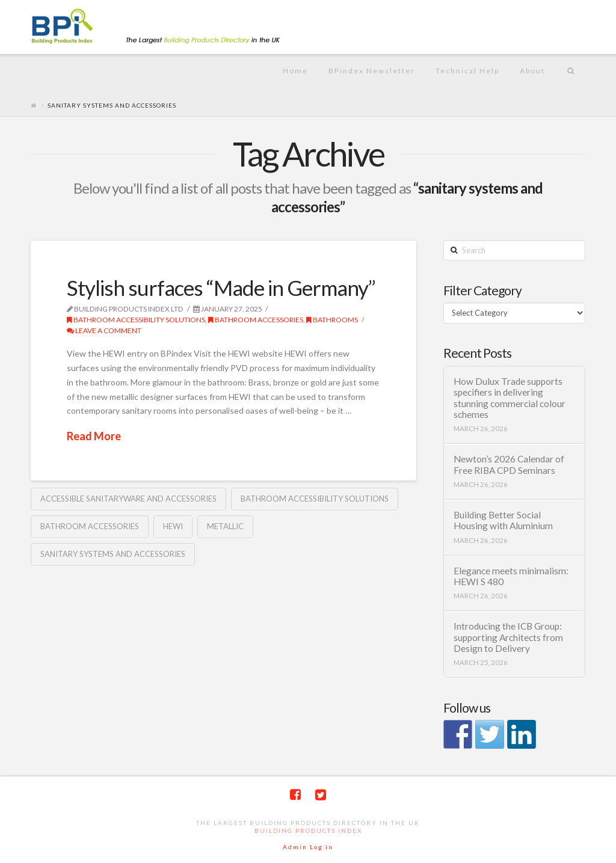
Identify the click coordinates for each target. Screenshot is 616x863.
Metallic (225, 526)
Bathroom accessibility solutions (315, 499)
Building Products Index (308, 831)
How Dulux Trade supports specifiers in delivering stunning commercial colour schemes (510, 398)
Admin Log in (308, 847)
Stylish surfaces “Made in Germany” (221, 287)
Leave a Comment (104, 330)
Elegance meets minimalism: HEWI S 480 (511, 576)
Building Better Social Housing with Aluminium (503, 521)
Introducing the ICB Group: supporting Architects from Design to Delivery (508, 637)
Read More (94, 436)
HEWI (173, 526)
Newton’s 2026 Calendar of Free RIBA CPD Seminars (509, 465)
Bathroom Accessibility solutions (136, 320)
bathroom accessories (256, 320)
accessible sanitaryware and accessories (128, 499)
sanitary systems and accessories (113, 554)
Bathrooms (332, 320)
